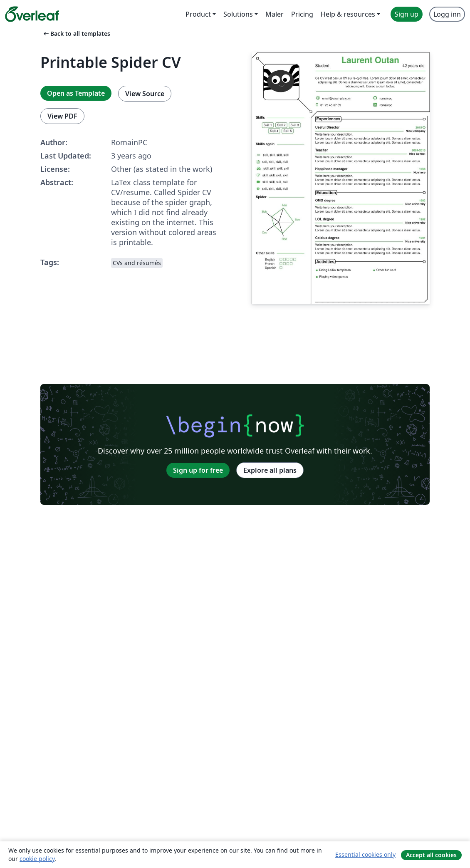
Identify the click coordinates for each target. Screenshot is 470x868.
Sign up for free (198, 470)
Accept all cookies (431, 855)
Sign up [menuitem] (407, 14)
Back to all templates (76, 33)
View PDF (62, 116)
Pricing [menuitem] (302, 14)
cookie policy (37, 859)
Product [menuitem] (198, 14)
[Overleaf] (32, 14)
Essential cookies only (365, 854)
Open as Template (76, 93)
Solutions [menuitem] (238, 14)
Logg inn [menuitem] (447, 14)
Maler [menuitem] (275, 14)
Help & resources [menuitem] (348, 14)
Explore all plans (270, 470)
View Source (145, 94)
